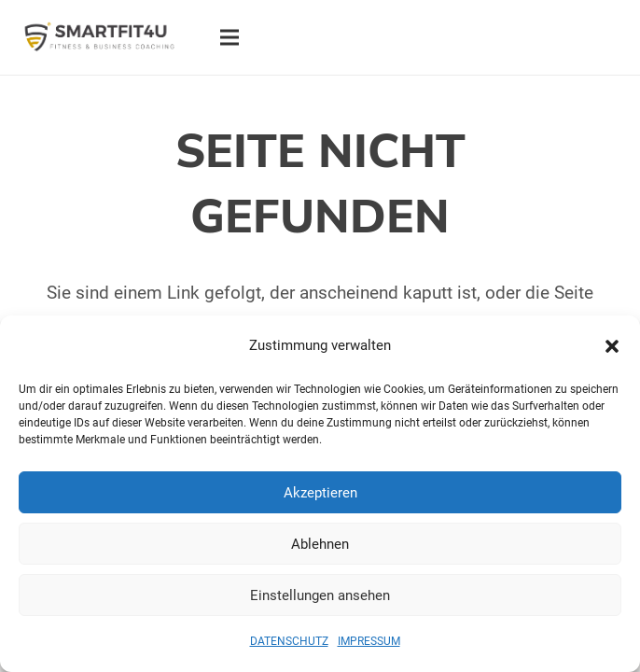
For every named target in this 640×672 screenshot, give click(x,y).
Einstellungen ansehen (320, 595)
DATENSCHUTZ (289, 641)
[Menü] (229, 37)
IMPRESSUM (369, 641)
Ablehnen (320, 544)
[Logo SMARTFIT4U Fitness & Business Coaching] (99, 37)
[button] (612, 346)
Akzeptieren (320, 493)
